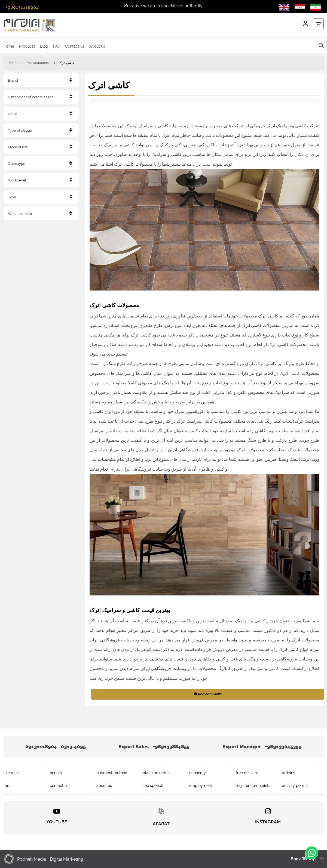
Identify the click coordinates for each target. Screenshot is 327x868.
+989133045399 (283, 747)
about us (104, 786)
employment (201, 786)
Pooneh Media (32, 859)
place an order (156, 773)
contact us (59, 786)
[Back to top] (276, 859)
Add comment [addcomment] (207, 694)
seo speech (153, 786)
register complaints (253, 786)
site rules (12, 773)
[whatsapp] (312, 855)
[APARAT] (161, 817)
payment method (112, 773)
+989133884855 (171, 747)
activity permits (296, 786)
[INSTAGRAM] (268, 817)
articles (289, 773)
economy (198, 773)
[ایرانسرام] (80, 25)
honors (56, 773)
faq (7, 786)
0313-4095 (73, 747)
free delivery (247, 773)
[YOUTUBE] (57, 817)
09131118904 (41, 747)
